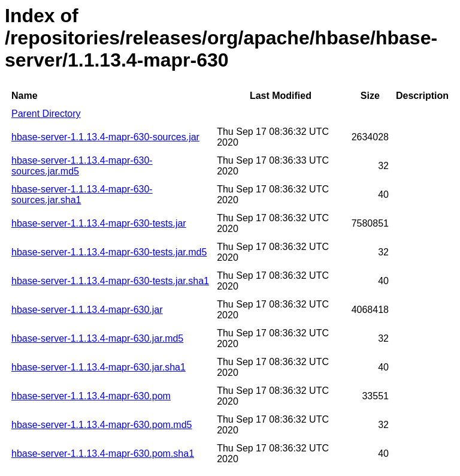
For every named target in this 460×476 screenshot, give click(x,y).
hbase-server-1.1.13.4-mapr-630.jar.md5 (97, 338)
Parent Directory (46, 114)
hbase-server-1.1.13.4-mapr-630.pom (91, 396)
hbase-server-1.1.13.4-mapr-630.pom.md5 (102, 425)
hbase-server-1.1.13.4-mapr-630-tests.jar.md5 (109, 252)
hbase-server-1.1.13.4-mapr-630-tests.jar (99, 223)
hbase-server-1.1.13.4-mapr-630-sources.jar (105, 137)
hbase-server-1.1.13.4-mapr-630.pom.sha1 (103, 454)
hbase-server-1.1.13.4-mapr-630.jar (87, 310)
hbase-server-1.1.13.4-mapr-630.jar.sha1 (99, 367)
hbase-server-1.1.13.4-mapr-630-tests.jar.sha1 (110, 281)
